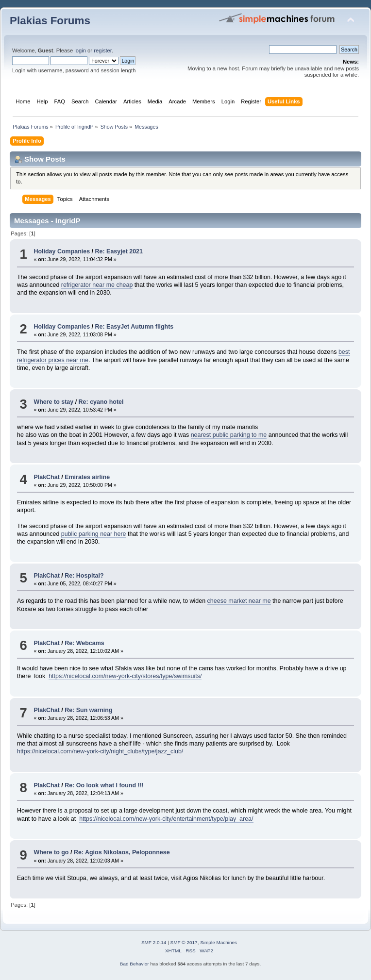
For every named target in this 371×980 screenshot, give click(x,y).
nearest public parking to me (229, 435)
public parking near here (94, 534)
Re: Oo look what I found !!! (104, 785)
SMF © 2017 (184, 942)
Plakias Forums (50, 21)
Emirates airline (87, 477)
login (80, 50)
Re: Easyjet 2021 (119, 251)
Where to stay (53, 402)
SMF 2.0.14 (154, 942)
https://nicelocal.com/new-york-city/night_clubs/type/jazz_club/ (100, 751)
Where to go (51, 852)
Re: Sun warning (88, 710)
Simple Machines (219, 942)
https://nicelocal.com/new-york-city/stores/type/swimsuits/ (125, 676)
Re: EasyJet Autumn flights (135, 327)
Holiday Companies (62, 251)
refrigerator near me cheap (97, 285)
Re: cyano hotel (101, 402)
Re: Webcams (84, 643)
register (103, 50)
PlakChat (46, 477)
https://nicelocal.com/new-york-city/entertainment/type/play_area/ (166, 819)
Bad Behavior (135, 964)
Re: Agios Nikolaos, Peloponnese (122, 852)
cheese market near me (239, 601)
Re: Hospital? (84, 576)
